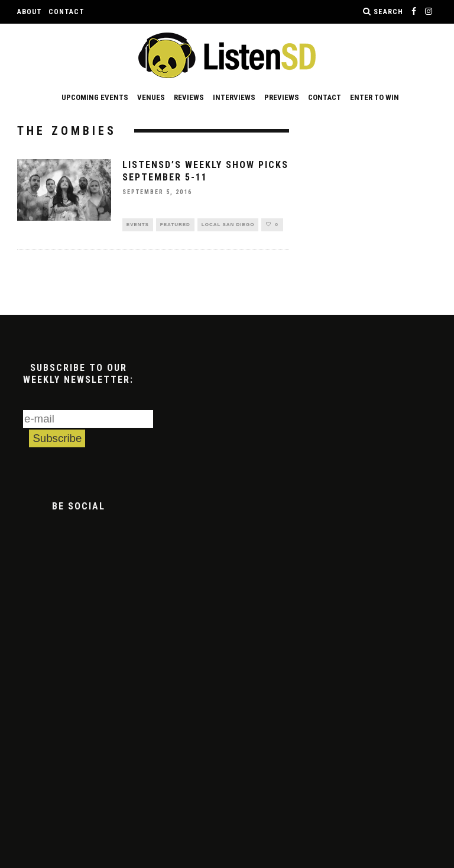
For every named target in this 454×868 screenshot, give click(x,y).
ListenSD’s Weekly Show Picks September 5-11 (205, 171)
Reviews (189, 97)
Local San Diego (228, 225)
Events (138, 225)
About (30, 12)
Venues (151, 97)
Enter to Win (374, 97)
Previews (282, 97)
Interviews (234, 97)
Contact (67, 12)
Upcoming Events (95, 97)
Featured (175, 225)
